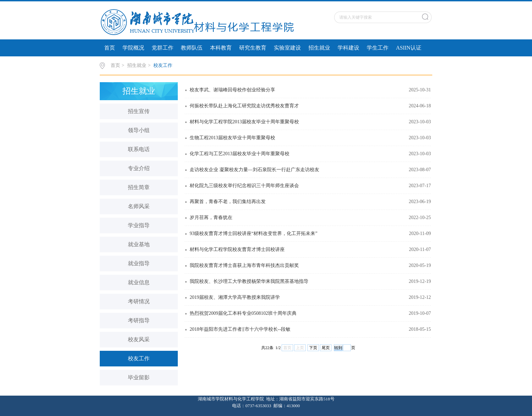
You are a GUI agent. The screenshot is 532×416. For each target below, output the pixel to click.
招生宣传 (139, 111)
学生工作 (378, 48)
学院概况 (133, 48)
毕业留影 (139, 377)
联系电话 (139, 149)
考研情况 (139, 301)
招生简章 (139, 187)
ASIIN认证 (409, 48)
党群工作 (163, 48)
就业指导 (139, 263)
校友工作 (163, 65)
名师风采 (139, 206)
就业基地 (139, 244)
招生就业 (319, 48)
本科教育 (221, 48)
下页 (313, 348)
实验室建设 (287, 48)
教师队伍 (192, 48)
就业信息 (139, 282)
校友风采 (139, 339)
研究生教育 (253, 48)
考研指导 (139, 320)
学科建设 (348, 48)
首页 (110, 48)
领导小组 (139, 130)
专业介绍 (139, 168)
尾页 (326, 348)
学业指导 (139, 225)
